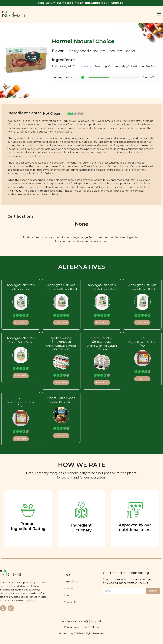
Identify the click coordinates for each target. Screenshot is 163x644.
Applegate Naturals (21, 285)
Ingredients (71, 582)
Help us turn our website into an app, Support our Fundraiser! (81, 3)
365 (142, 338)
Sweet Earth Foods (61, 398)
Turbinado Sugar (83, 67)
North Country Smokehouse (61, 340)
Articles (69, 588)
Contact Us (71, 602)
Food (67, 575)
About (68, 595)
